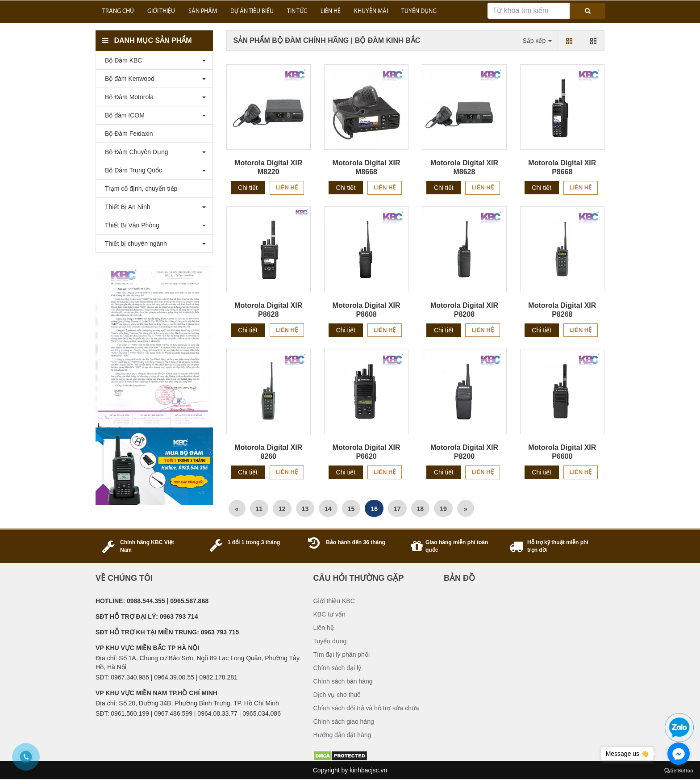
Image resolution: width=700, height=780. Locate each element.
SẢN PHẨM (203, 11)
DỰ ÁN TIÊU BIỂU (252, 11)
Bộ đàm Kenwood (127, 79)
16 (374, 509)
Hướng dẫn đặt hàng (342, 735)
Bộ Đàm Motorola (127, 97)
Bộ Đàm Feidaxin (127, 134)
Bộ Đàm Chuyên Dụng (134, 152)
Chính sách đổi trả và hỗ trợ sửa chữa (366, 708)
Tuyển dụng (330, 641)
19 (443, 509)
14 (328, 509)
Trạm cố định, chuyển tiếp (139, 189)
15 (351, 509)
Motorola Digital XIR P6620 (367, 452)
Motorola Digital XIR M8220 (268, 167)
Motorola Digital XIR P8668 (562, 167)
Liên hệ (287, 187)
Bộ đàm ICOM (123, 115)
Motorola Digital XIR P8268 (562, 310)
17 (397, 509)
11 (259, 509)
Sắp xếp (537, 41)
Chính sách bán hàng (343, 681)
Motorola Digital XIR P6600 (562, 452)
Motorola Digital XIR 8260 (268, 452)
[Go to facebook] (679, 754)
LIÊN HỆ (331, 11)
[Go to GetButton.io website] (679, 771)
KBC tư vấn (329, 614)
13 (305, 509)
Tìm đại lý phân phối (342, 654)
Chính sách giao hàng (344, 721)
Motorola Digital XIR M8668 (367, 167)
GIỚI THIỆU (161, 11)
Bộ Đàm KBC (121, 60)
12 (282, 509)
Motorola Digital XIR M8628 (464, 167)
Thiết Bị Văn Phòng (130, 225)
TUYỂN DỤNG (419, 11)
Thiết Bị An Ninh (125, 207)
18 (421, 509)
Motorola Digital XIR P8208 (464, 310)
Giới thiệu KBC (334, 601)
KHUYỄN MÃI (371, 11)
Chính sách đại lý (337, 668)
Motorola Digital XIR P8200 (464, 452)
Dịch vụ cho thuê (337, 695)
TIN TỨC (297, 11)
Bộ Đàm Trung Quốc (131, 170)
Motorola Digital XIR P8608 (367, 310)
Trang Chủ (118, 11)
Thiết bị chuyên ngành (134, 243)
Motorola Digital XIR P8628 (268, 310)
